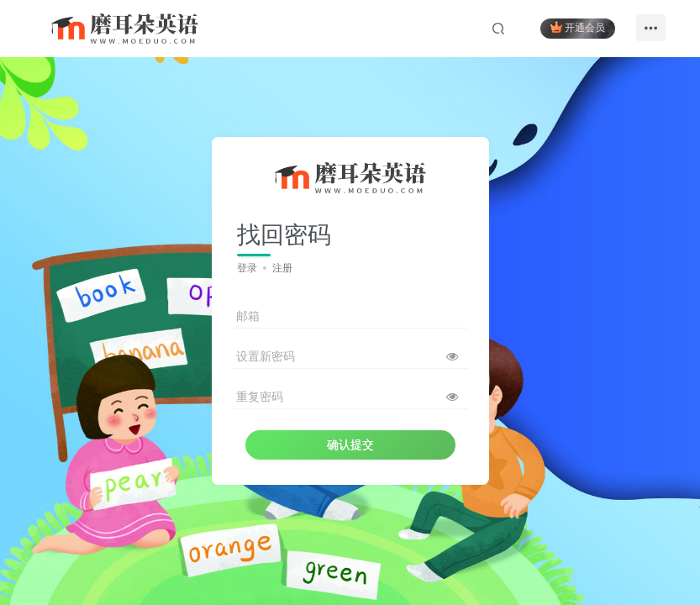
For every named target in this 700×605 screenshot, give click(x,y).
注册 (282, 268)
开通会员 (578, 27)
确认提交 (350, 445)
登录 (247, 268)
